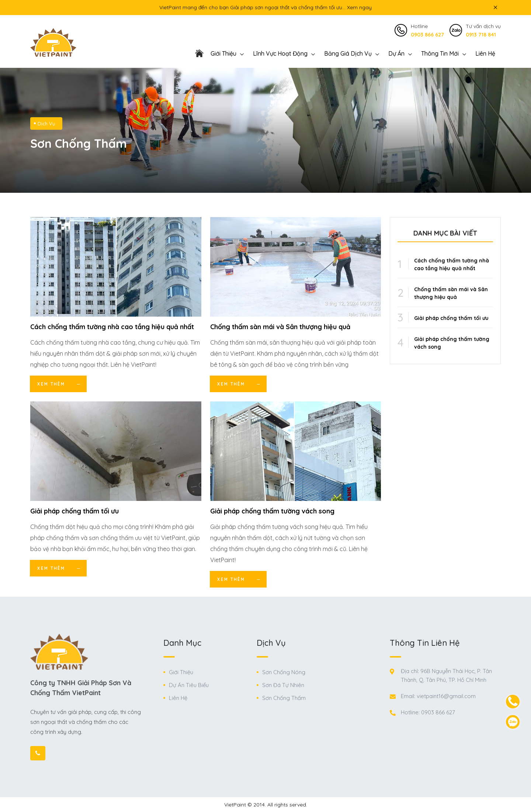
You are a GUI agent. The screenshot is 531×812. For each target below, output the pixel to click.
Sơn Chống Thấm (284, 698)
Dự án (396, 53)
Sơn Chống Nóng (284, 672)
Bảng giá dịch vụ (348, 53)
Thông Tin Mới (440, 53)
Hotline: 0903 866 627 (428, 712)
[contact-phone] (513, 702)
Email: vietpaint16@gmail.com (438, 696)
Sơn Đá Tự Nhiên (283, 685)
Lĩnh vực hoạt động (280, 53)
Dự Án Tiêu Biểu (189, 685)
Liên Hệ (485, 53)
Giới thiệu (223, 53)
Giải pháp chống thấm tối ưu (74, 511)
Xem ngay (359, 7)
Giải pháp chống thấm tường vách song (272, 511)
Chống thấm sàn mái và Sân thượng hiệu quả (280, 327)
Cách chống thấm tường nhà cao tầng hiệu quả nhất (112, 327)
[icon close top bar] (495, 7)
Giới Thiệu (181, 672)
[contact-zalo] (513, 722)
